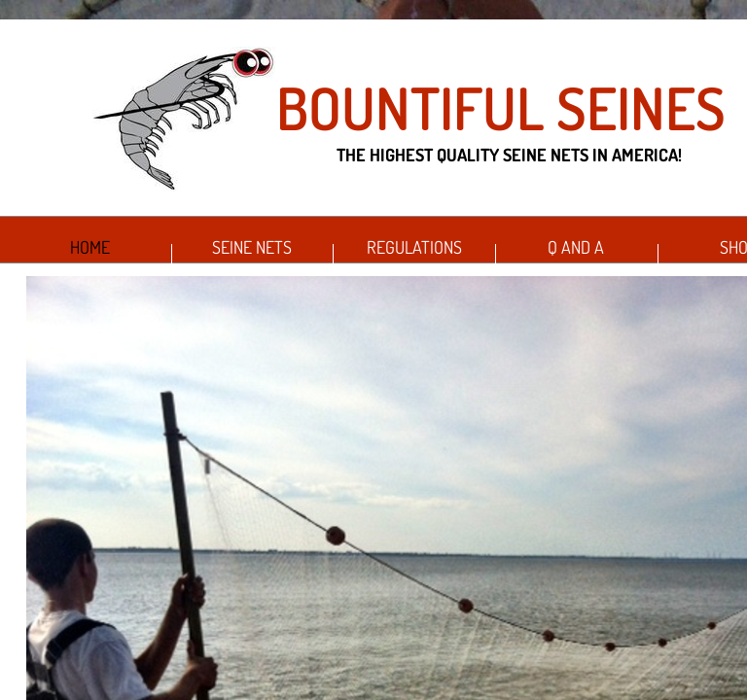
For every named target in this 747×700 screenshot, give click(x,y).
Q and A (576, 247)
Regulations (414, 247)
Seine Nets (252, 247)
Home (90, 247)
